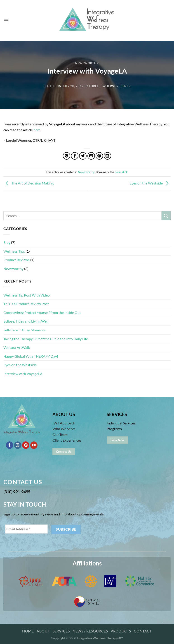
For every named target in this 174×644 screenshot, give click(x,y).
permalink (121, 172)
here (37, 130)
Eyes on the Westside (150, 183)
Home (28, 631)
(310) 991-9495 (17, 492)
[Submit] (166, 216)
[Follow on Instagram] (18, 445)
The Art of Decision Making (28, 183)
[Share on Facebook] (75, 156)
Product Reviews (16, 260)
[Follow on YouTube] (34, 445)
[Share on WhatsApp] (67, 156)
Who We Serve (64, 429)
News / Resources (90, 631)
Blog (7, 242)
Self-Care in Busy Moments (25, 330)
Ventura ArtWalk (17, 347)
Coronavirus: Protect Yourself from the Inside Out (42, 312)
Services (61, 631)
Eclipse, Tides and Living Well (26, 321)
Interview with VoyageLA (23, 374)
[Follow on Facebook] (10, 445)
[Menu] (6, 20)
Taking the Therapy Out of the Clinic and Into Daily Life (46, 339)
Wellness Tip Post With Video (27, 295)
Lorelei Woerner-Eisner (110, 86)
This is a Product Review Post (26, 304)
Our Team (60, 435)
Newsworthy (87, 63)
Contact (143, 631)
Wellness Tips (14, 251)
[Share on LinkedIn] (107, 156)
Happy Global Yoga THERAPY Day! (31, 356)
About (43, 631)
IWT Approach (64, 423)
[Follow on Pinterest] (26, 445)
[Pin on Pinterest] (99, 156)
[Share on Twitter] (83, 156)
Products (121, 631)
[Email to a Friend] (91, 156)
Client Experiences (67, 440)
